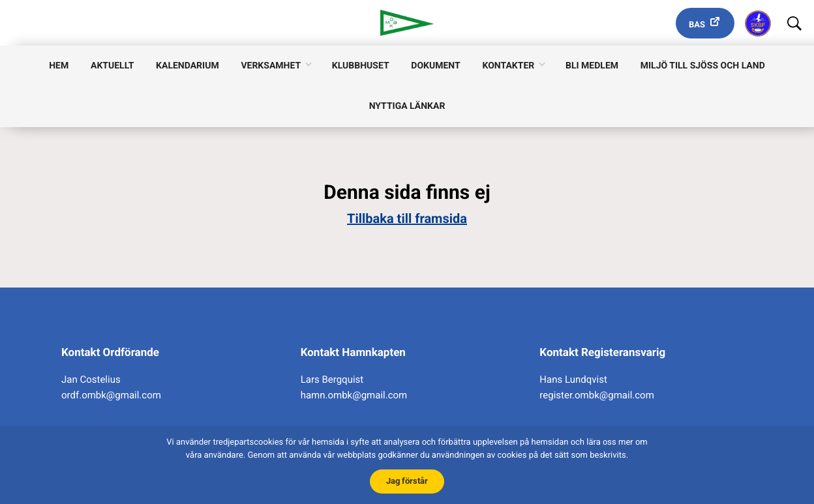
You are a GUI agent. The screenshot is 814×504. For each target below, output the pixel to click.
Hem (59, 66)
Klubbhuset (361, 66)
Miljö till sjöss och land (703, 66)
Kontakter (508, 66)
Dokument (435, 66)
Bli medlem (592, 66)
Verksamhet (271, 66)
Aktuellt (112, 66)
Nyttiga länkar (407, 106)
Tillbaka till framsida (407, 218)
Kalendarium (188, 66)
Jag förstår (407, 481)
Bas (697, 25)
